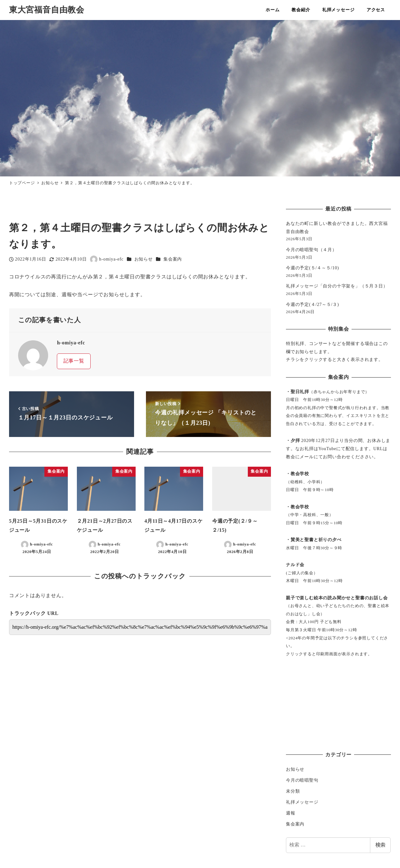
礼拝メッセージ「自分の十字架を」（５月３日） (337, 286)
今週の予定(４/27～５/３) (312, 304)
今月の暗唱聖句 (302, 780)
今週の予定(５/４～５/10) (312, 268)
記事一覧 (74, 361)
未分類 (293, 791)
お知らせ (144, 259)
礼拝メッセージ (302, 802)
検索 (380, 845)
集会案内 (173, 259)
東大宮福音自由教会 (47, 10)
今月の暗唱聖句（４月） (311, 250)
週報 (291, 813)
